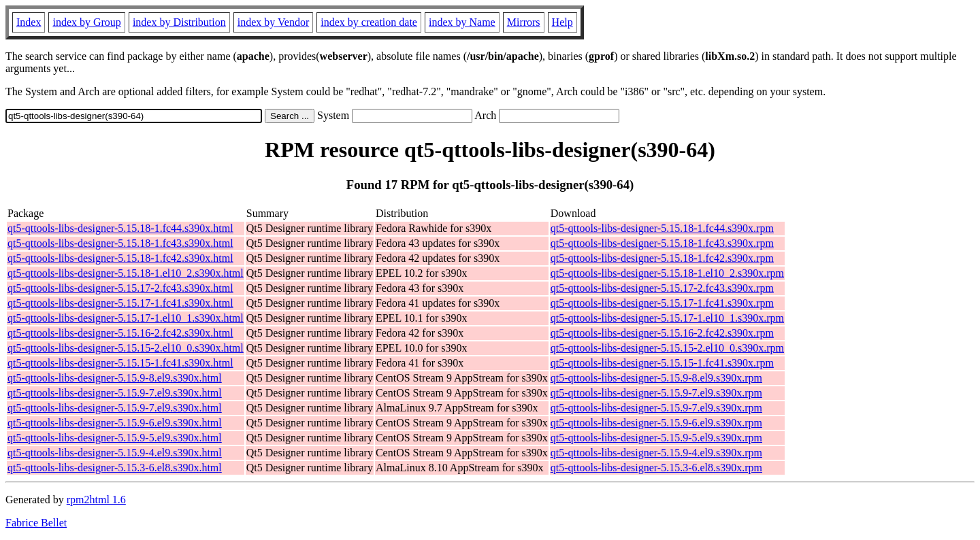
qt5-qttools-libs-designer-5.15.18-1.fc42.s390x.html (120, 258)
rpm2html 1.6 (96, 500)
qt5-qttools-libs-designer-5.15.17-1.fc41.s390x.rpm (662, 303)
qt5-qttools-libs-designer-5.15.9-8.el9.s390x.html (115, 378)
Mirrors (524, 22)
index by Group (86, 22)
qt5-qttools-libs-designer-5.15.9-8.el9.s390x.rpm (656, 378)
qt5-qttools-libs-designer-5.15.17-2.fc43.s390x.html (120, 288)
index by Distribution (179, 22)
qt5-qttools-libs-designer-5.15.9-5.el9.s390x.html (115, 438)
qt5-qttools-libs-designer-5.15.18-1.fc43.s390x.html (120, 243)
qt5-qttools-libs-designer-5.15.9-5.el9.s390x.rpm (656, 438)
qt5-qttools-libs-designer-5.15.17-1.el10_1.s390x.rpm (667, 318)
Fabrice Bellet (36, 523)
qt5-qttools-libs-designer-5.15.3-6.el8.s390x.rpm (656, 468)
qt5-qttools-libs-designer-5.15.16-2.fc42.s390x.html (120, 333)
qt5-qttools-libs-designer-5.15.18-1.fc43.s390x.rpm (662, 243)
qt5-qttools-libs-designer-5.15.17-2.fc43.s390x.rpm (662, 288)
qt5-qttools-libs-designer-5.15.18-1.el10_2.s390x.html (126, 273)
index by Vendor (273, 22)
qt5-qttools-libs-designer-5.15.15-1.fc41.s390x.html (120, 363)
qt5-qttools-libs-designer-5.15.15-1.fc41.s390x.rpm (662, 363)
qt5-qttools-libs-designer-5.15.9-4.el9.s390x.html (115, 453)
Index (29, 22)
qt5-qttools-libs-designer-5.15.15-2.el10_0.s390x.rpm (667, 348)
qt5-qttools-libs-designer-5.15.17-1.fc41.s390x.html (120, 303)
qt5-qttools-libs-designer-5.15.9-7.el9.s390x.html (115, 393)
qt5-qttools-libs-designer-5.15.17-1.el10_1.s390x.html (126, 318)
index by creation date (369, 22)
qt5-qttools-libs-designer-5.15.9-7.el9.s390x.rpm (656, 393)
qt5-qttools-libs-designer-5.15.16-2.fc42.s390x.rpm (662, 333)
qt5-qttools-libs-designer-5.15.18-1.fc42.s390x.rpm (662, 258)
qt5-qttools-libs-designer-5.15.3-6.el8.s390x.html (115, 468)
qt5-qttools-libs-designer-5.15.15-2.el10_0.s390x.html (126, 348)
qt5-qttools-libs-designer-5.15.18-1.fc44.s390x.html (120, 228)
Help (562, 22)
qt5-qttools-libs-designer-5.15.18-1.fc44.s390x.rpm (662, 228)
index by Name (462, 22)
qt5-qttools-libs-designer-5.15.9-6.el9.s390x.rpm (656, 423)
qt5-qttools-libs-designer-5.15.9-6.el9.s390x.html (115, 423)
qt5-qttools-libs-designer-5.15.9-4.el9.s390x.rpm (656, 453)
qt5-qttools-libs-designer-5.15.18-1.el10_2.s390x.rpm (667, 273)
